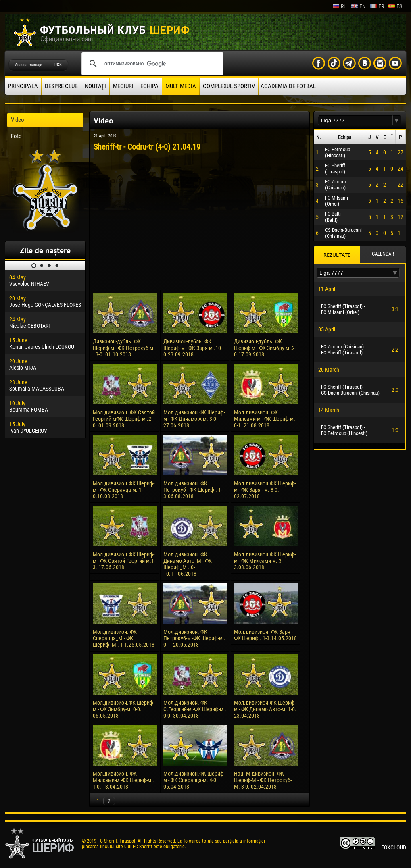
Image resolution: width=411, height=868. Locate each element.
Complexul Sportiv (229, 86)
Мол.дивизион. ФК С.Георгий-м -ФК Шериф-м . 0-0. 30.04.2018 (195, 709)
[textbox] (355, 120)
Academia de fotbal (288, 86)
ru (340, 6)
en (358, 6)
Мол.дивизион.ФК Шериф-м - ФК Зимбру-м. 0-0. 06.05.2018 (124, 709)
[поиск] (151, 64)
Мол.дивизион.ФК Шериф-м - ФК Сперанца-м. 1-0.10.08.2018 (124, 490)
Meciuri (123, 86)
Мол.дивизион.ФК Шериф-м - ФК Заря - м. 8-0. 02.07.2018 (265, 490)
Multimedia (181, 86)
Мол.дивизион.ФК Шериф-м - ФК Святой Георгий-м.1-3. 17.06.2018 (124, 561)
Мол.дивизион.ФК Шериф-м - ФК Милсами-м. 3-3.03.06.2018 (265, 561)
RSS (58, 65)
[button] (397, 120)
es (395, 6)
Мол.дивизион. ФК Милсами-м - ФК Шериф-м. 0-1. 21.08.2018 (265, 419)
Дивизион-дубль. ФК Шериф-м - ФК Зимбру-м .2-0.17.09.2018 (265, 348)
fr (377, 6)
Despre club (61, 86)
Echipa (149, 86)
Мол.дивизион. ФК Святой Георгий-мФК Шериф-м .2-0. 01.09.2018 (124, 419)
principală (23, 86)
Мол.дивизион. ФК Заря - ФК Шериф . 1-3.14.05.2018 (265, 635)
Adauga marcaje (28, 65)
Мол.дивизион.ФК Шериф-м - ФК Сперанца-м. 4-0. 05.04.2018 (194, 780)
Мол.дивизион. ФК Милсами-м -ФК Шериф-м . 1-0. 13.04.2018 (123, 780)
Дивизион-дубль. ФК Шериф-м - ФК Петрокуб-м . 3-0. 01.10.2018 (123, 348)
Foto (16, 136)
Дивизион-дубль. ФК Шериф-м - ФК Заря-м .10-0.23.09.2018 (193, 348)
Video (18, 120)
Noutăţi (95, 86)
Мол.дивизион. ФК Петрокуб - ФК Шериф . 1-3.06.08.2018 (193, 490)
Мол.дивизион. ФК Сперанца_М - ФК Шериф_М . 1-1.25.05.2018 (124, 638)
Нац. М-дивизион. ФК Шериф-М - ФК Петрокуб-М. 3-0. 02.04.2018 (263, 780)
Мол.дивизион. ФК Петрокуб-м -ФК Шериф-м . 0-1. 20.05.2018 (194, 638)
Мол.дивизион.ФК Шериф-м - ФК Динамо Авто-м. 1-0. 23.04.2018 (265, 709)
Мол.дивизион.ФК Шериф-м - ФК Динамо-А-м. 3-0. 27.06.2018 (194, 419)
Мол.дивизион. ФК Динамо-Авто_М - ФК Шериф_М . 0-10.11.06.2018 (188, 564)
